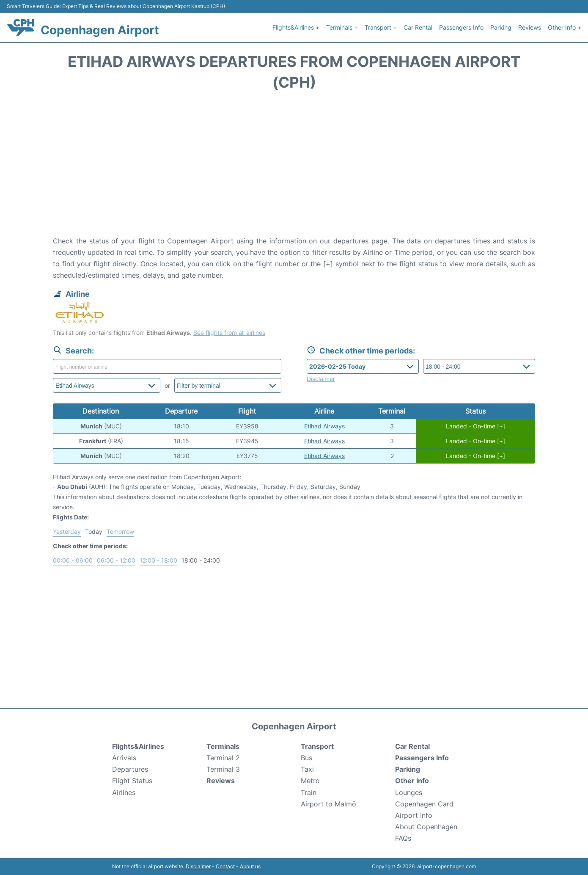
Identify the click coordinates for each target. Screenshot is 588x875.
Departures (130, 769)
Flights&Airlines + (296, 27)
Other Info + (565, 27)
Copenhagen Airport (100, 30)
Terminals (223, 746)
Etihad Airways (324, 426)
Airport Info (414, 815)
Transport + (381, 27)
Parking (501, 27)
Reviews (530, 27)
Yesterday (67, 531)
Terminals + (342, 27)
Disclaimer (198, 866)
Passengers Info (461, 27)
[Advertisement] (294, 168)
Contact (225, 866)
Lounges (409, 792)
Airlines (124, 792)
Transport (317, 746)
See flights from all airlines (229, 333)
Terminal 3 (223, 769)
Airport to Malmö (328, 804)
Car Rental (418, 27)
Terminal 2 (223, 758)
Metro (310, 781)
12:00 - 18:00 (158, 560)
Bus (306, 758)
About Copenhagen (426, 827)
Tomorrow (120, 531)
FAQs (403, 838)
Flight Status (132, 781)
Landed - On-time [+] (475, 426)
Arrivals (124, 758)
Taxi (307, 769)
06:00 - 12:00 (116, 560)
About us (250, 866)
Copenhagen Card (424, 804)
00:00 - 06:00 (73, 560)
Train (309, 792)
